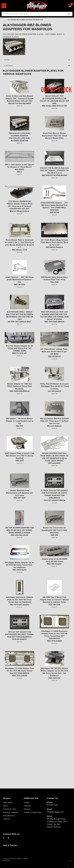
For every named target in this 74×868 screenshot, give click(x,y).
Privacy (27, 809)
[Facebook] (5, 839)
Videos (27, 803)
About (6, 806)
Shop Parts (8, 803)
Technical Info (10, 809)
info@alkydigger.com (55, 812)
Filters (37, 60)
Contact (7, 819)
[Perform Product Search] (69, 14)
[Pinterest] (9, 839)
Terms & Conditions (32, 812)
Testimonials (9, 816)
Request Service (10, 812)
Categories (37, 66)
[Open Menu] (4, 6)
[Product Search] (33, 14)
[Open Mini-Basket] (70, 6)
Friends (27, 806)
